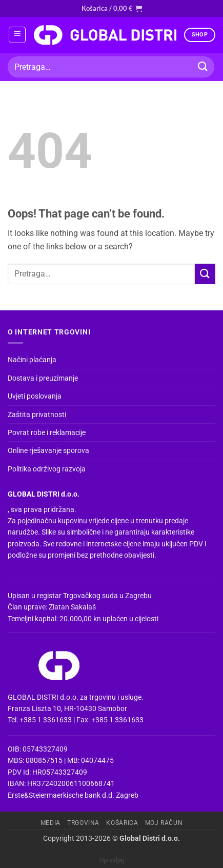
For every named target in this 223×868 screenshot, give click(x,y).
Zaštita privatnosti (37, 415)
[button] (112, 8)
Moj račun (164, 823)
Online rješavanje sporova (48, 450)
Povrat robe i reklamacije (47, 432)
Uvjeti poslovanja (35, 396)
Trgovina (83, 823)
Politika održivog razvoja (47, 469)
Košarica (122, 823)
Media (50, 823)
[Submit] (203, 67)
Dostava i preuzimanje (43, 378)
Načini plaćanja (32, 360)
